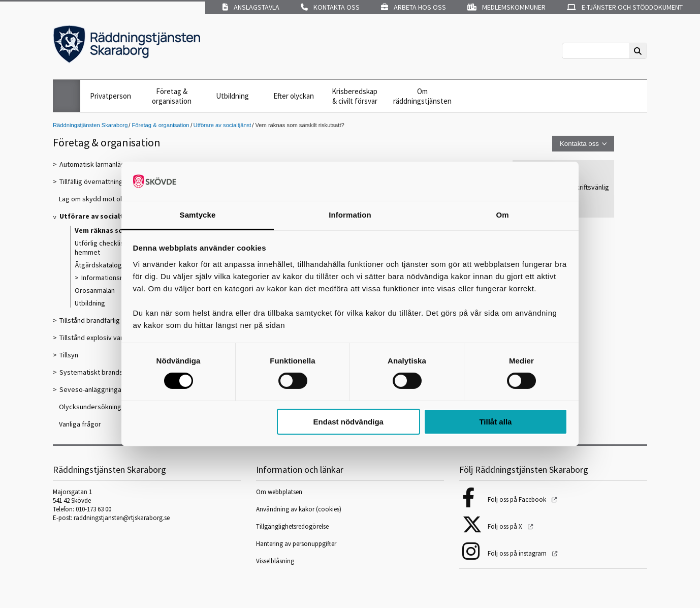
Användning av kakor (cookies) (299, 509)
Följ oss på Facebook (518, 499)
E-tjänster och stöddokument (625, 7)
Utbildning (232, 96)
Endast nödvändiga (348, 422)
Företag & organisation (172, 96)
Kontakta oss (330, 7)
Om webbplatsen (279, 492)
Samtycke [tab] (198, 215)
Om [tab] (502, 215)
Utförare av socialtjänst (222, 125)
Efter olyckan (294, 96)
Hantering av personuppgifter (296, 544)
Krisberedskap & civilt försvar (355, 96)
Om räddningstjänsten (422, 96)
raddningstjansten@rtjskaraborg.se (122, 518)
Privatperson (110, 96)
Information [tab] (350, 215)
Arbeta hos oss (413, 7)
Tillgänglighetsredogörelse (292, 526)
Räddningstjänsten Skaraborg (90, 125)
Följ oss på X (506, 526)
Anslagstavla (251, 7)
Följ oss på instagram (518, 553)
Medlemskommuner (506, 7)
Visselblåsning (275, 561)
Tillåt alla (495, 422)
